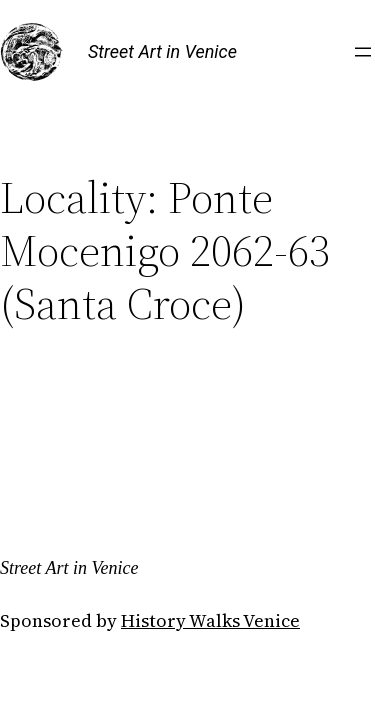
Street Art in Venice (162, 51)
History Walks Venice (210, 620)
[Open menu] (363, 52)
